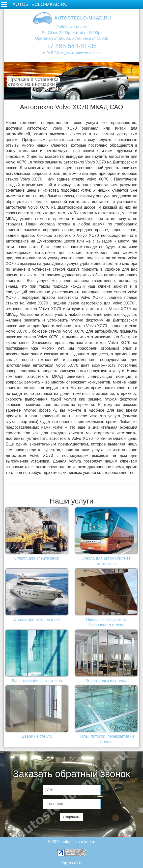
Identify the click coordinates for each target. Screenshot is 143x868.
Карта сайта (71, 863)
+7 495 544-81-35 (71, 46)
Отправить (71, 817)
